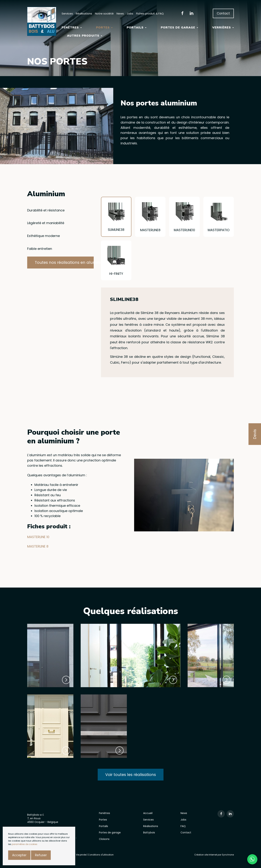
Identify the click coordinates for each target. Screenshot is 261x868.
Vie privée (81, 855)
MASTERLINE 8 (38, 546)
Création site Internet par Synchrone (214, 855)
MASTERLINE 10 (38, 537)
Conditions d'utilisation (101, 855)
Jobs (130, 13)
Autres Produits (85, 36)
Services (67, 13)
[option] (57, 126)
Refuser (41, 855)
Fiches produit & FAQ (150, 13)
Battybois (149, 832)
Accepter (19, 855)
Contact (223, 13)
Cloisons (104, 839)
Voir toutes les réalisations (131, 775)
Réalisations (84, 13)
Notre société (104, 13)
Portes (104, 28)
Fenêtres (72, 28)
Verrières (223, 28)
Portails (137, 28)
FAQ (183, 826)
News (120, 13)
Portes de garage (179, 28)
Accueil (148, 813)
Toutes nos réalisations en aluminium (64, 262)
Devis (255, 434)
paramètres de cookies (25, 844)
